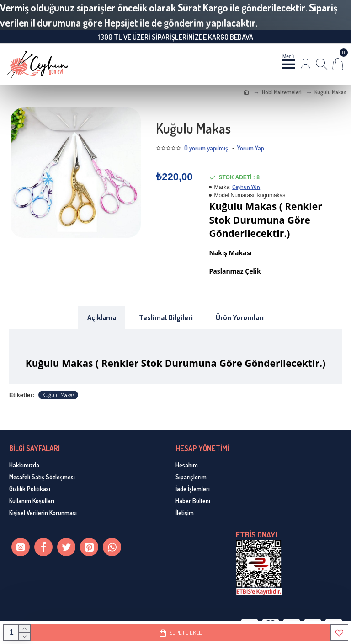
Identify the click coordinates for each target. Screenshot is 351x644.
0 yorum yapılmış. (207, 148)
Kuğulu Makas (58, 395)
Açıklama (102, 317)
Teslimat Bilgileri (166, 317)
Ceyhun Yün (246, 187)
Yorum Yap (251, 148)
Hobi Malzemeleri (282, 92)
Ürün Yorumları (240, 317)
